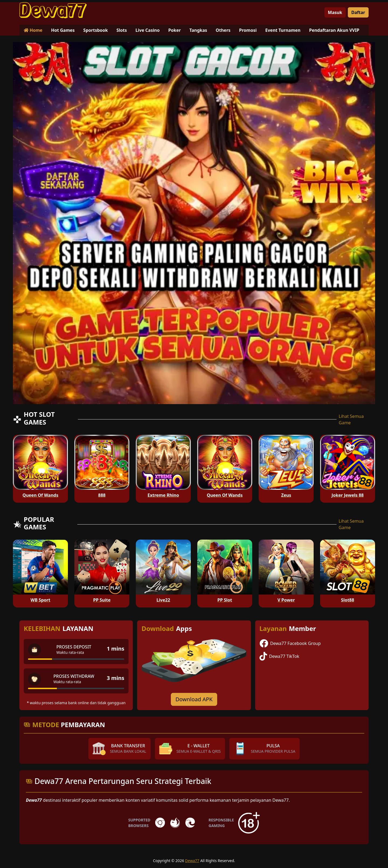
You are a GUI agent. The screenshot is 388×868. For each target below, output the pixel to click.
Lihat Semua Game (351, 419)
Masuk (335, 12)
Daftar (358, 12)
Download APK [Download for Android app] (194, 699)
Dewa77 (192, 861)
